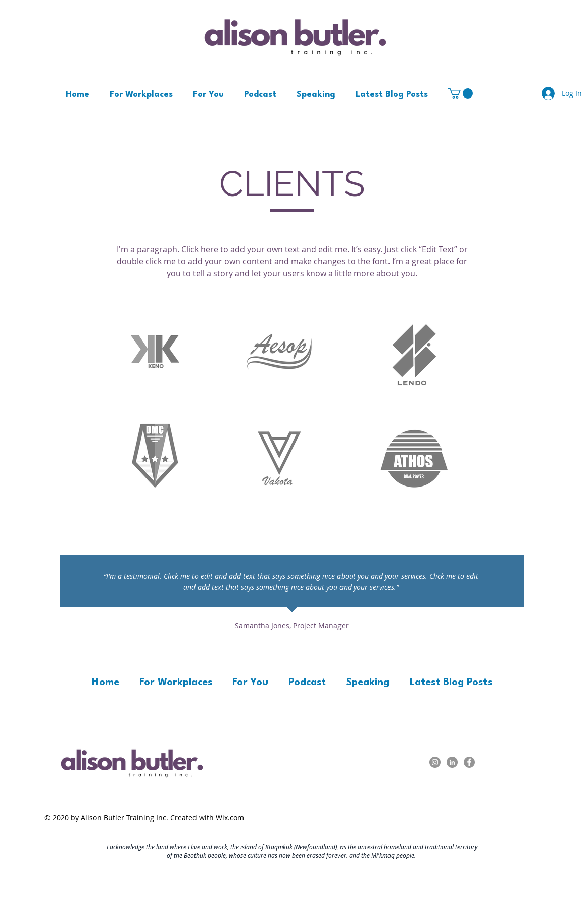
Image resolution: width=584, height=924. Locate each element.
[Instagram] (435, 762)
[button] (460, 93)
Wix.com (230, 818)
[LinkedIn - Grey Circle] (452, 762)
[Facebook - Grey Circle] (469, 762)
